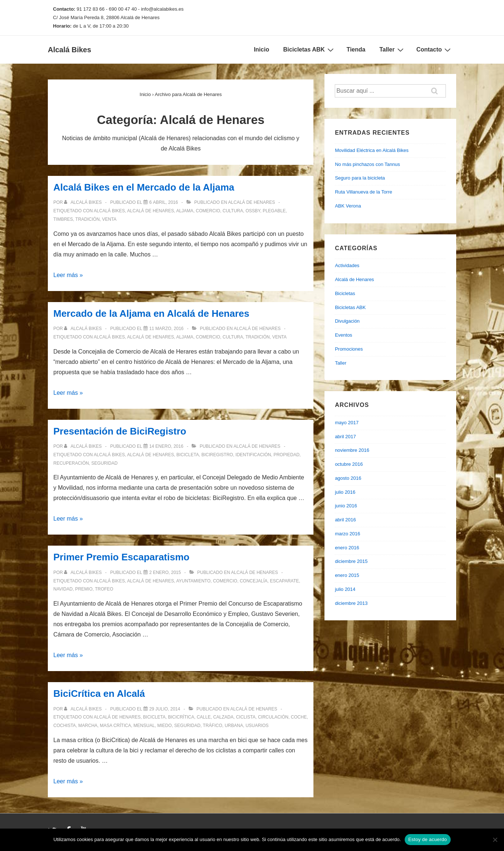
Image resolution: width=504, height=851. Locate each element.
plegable (274, 211)
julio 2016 (345, 492)
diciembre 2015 (351, 561)
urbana (234, 726)
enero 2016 (347, 548)
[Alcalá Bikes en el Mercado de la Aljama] (164, 202)
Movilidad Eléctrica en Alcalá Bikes (372, 150)
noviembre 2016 (352, 450)
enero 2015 (347, 575)
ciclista (246, 717)
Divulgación (347, 321)
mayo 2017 (347, 423)
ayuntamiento (193, 581)
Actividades (347, 265)
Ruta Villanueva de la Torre (363, 192)
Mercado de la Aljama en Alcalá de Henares (151, 313)
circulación (273, 717)
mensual (144, 726)
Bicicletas (345, 293)
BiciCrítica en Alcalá (99, 694)
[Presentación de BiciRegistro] (166, 446)
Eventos (343, 335)
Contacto (434, 50)
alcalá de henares (151, 211)
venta (109, 219)
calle (204, 717)
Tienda (356, 49)
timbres (63, 219)
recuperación (71, 463)
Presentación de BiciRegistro (120, 431)
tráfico (212, 726)
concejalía (254, 581)
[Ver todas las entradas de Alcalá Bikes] (83, 202)
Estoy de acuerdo (428, 839)
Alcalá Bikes (70, 50)
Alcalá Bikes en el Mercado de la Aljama (144, 187)
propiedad (286, 455)
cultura (233, 211)
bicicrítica (181, 717)
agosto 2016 (348, 478)
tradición (88, 219)
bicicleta (188, 455)
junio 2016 (346, 506)
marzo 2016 (347, 534)
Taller (392, 50)
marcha (88, 726)
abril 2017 (345, 437)
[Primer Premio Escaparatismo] (165, 572)
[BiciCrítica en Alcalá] (165, 709)
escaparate (285, 581)
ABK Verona (348, 206)
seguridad (104, 463)
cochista (65, 726)
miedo (165, 726)
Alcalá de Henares (251, 202)
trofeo (104, 589)
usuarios (257, 726)
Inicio (262, 49)
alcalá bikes (109, 211)
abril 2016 (345, 520)
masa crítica (115, 726)
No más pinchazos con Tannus (367, 164)
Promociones (349, 349)
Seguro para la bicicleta (360, 178)
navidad (63, 589)
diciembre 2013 (351, 603)
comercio (208, 211)
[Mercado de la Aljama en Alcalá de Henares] (166, 329)
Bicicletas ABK (309, 50)
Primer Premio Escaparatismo (121, 557)
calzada (223, 717)
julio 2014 (345, 589)
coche (299, 717)
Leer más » (68, 275)
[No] (495, 840)
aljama (185, 211)
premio (84, 589)
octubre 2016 (349, 464)
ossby (253, 211)
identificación (253, 455)
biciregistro (217, 455)
